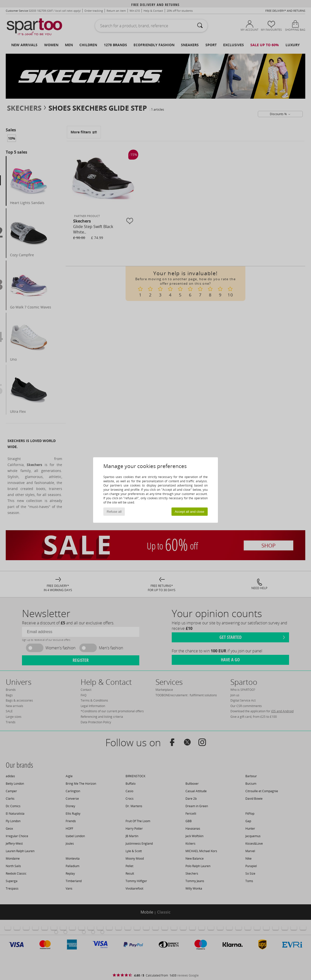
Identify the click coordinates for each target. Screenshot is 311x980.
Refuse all (114, 512)
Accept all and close (190, 512)
